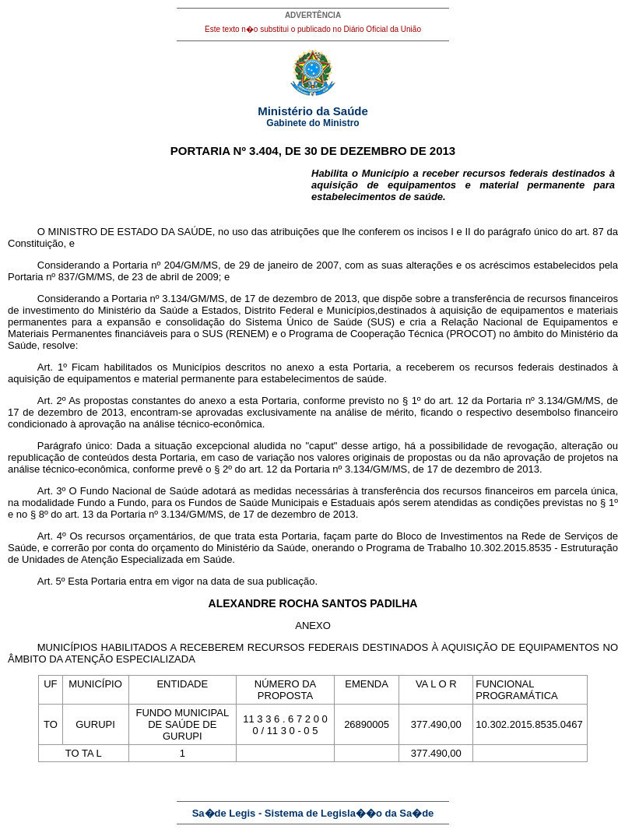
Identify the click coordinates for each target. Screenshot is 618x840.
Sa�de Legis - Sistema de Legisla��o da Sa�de (313, 813)
